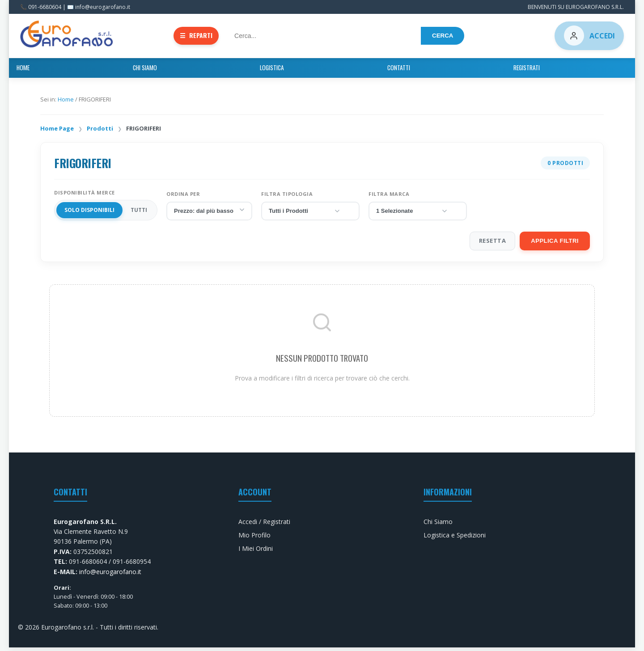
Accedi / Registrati (264, 525)
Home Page (57, 131)
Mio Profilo (254, 538)
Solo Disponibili (89, 213)
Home (236, 70)
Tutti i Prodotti (305, 214)
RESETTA (493, 244)
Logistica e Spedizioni (455, 538)
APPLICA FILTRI (555, 244)
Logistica (316, 70)
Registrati (402, 70)
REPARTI (198, 37)
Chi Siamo (273, 70)
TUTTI (139, 213)
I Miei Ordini (256, 552)
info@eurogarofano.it (110, 575)
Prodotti (100, 131)
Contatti (359, 70)
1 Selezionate (412, 214)
